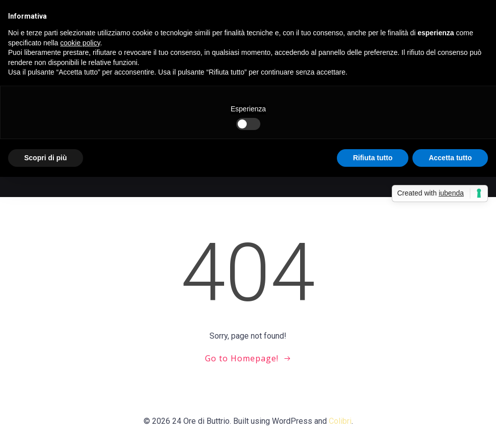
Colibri (340, 421)
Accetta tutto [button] (450, 158)
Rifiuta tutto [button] (373, 158)
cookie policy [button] (80, 43)
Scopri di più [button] (46, 158)
